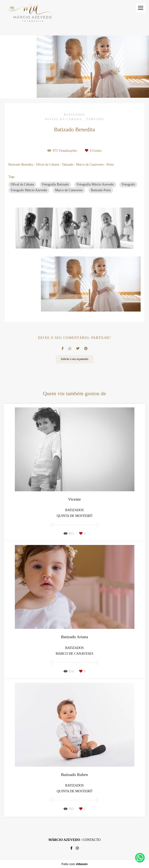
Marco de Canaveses (69, 190)
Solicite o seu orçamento (74, 359)
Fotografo (128, 184)
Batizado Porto (101, 190)
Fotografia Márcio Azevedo (95, 184)
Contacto (91, 840)
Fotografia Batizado (55, 184)
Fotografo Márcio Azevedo (29, 190)
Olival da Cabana (22, 184)
